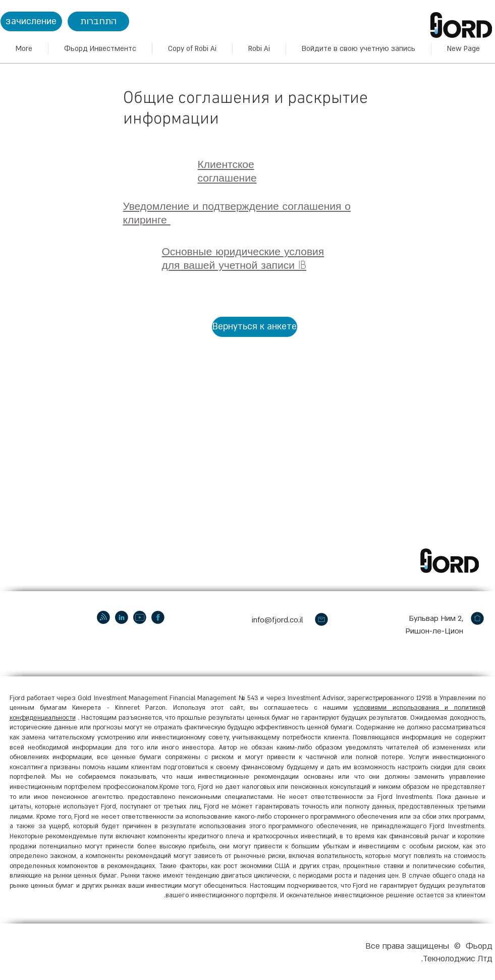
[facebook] (158, 617)
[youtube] (140, 617)
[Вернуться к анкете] (255, 327)
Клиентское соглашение (227, 171)
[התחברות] (98, 21)
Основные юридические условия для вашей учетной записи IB (243, 258)
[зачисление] (31, 21)
